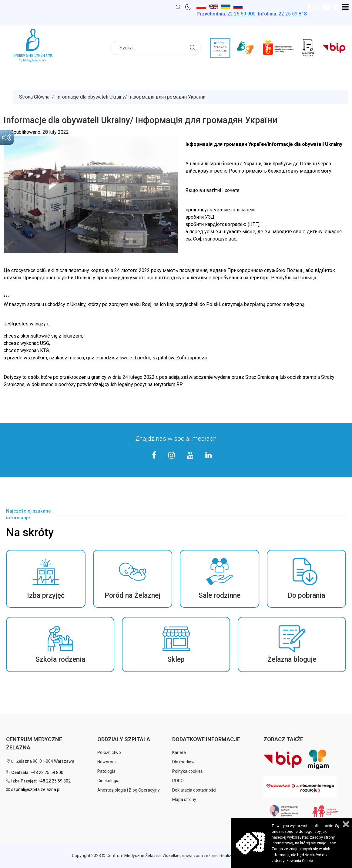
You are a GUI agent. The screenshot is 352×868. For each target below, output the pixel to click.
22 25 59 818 (293, 14)
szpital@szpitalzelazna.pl (36, 789)
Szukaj (194, 47)
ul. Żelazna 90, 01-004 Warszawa (40, 761)
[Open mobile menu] (345, 7)
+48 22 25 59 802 (54, 781)
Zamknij (346, 824)
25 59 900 (241, 14)
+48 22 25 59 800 (47, 772)
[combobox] (156, 48)
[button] (46, 579)
